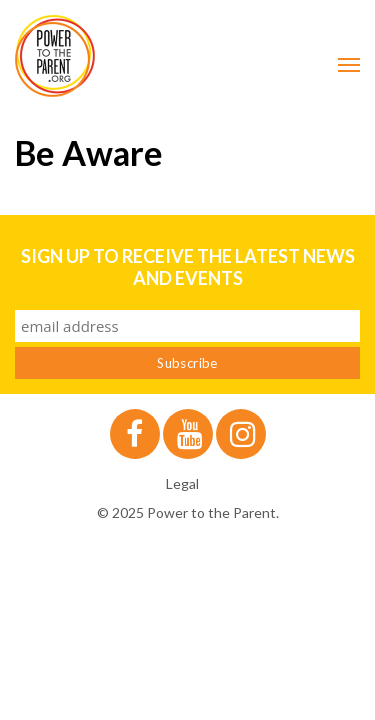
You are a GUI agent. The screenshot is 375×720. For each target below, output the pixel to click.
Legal (182, 483)
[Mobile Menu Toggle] (349, 65)
